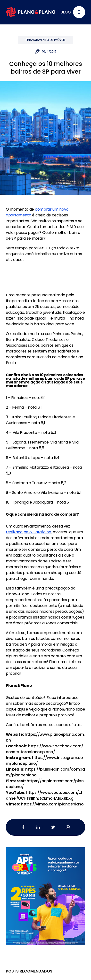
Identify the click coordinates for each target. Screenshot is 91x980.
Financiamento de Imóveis (46, 40)
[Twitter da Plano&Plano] (53, 827)
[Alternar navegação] (79, 12)
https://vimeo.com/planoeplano (52, 804)
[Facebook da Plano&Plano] (23, 827)
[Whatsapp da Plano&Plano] (68, 827)
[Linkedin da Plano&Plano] (38, 827)
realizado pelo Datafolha (28, 532)
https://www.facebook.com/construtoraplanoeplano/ (45, 749)
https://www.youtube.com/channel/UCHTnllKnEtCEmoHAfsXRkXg (45, 795)
